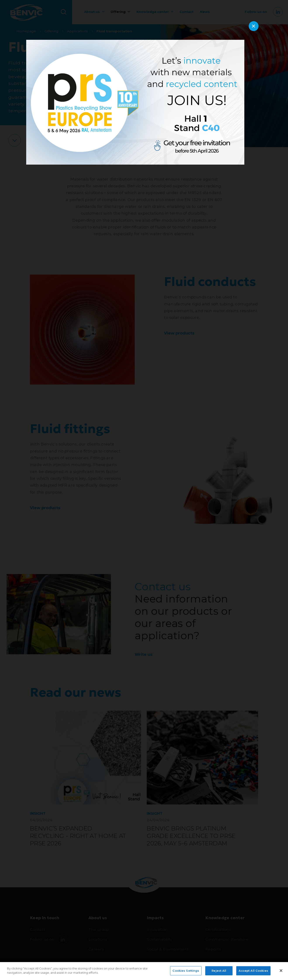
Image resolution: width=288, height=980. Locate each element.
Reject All (219, 971)
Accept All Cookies (253, 971)
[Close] (281, 971)
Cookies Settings (186, 971)
